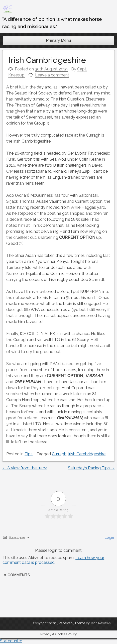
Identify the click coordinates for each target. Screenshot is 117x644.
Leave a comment (52, 75)
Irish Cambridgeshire (87, 454)
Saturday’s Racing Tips (91, 468)
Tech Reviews (100, 623)
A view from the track (25, 468)
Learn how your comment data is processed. (53, 560)
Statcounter (11, 641)
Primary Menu (59, 40)
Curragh (59, 454)
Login (109, 538)
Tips (29, 454)
